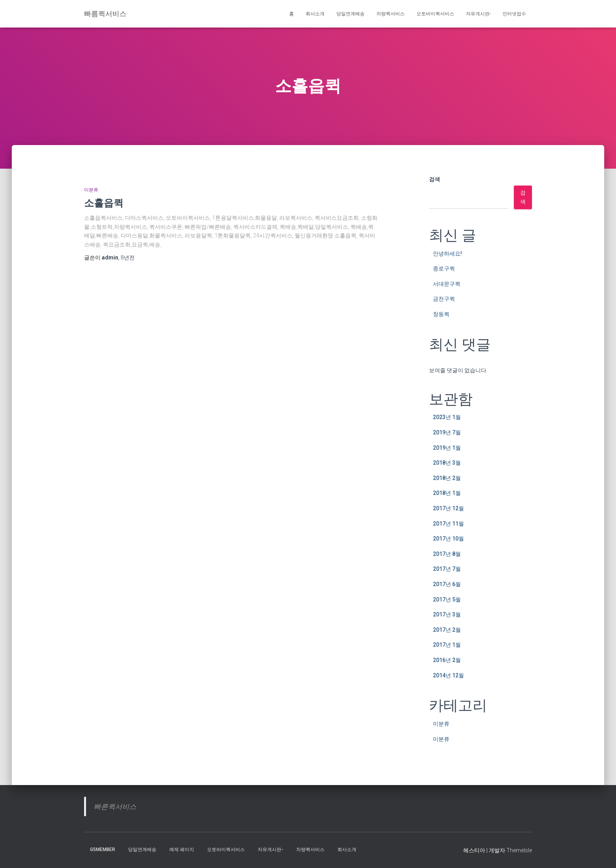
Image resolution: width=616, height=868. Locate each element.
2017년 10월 (448, 539)
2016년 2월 (447, 660)
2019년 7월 (447, 432)
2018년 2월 (447, 478)
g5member (103, 850)
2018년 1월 (447, 493)
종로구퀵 (444, 268)
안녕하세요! (447, 254)
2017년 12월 (448, 508)
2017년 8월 (447, 554)
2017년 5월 (447, 600)
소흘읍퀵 (104, 203)
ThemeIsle (519, 850)
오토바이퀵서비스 (435, 14)
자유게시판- (478, 14)
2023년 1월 (447, 417)
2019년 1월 (447, 448)
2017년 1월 (447, 645)
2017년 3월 (447, 614)
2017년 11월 (448, 524)
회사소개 (315, 14)
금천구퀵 (444, 299)
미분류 (91, 190)
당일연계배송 (350, 14)
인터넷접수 (514, 14)
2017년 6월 (447, 584)
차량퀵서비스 (390, 14)
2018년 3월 (447, 463)
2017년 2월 (447, 630)
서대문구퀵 (447, 284)
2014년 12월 (448, 675)
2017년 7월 (447, 569)
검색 (434, 179)
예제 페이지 (182, 850)
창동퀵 (441, 314)
